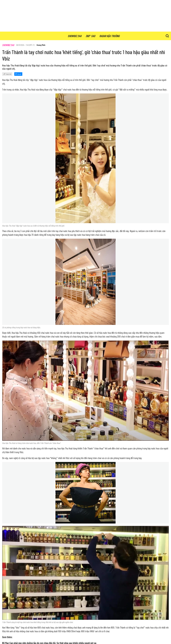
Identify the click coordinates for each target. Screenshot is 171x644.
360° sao (90, 36)
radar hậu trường (109, 36)
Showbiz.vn (12, 36)
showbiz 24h (75, 36)
